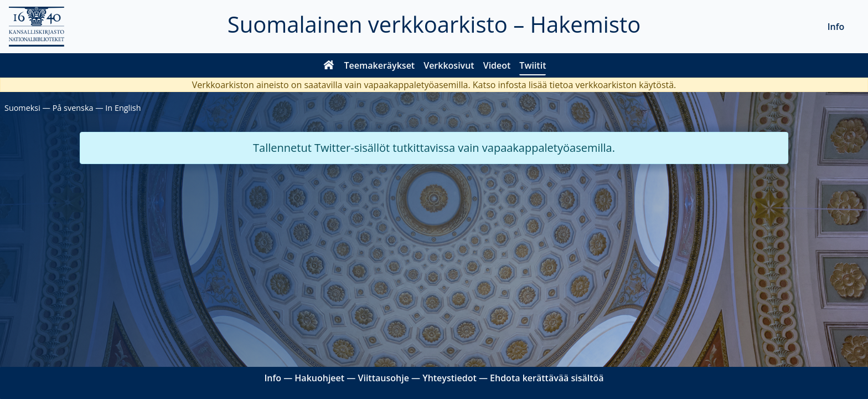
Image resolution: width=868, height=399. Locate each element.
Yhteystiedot (449, 378)
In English (123, 108)
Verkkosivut (449, 65)
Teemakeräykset (380, 65)
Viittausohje (383, 378)
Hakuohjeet (319, 378)
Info (836, 27)
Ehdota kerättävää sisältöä (547, 378)
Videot (497, 65)
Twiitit (533, 65)
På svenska (73, 108)
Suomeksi (22, 108)
